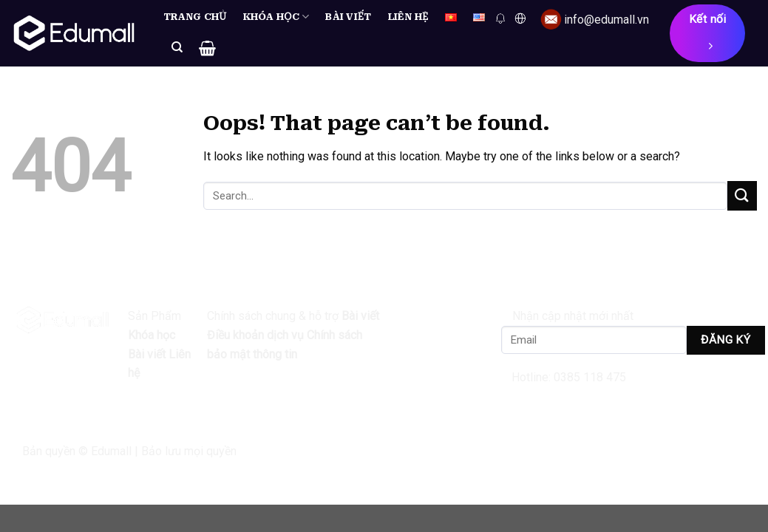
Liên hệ (408, 17)
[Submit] (742, 195)
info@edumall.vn (606, 20)
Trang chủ (195, 17)
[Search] (177, 47)
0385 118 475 (590, 377)
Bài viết (348, 17)
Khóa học (276, 17)
